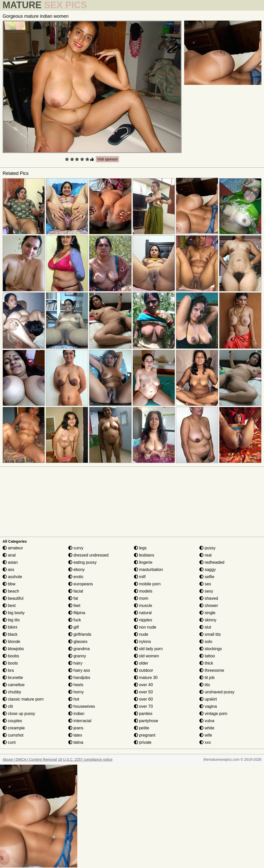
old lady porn (148, 649)
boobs (11, 656)
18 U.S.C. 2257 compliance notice (85, 759)
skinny (208, 620)
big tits (11, 620)
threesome (212, 670)
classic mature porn (23, 699)
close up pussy (19, 714)
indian (76, 714)
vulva (207, 721)
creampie (14, 728)
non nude (145, 627)
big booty (14, 613)
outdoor (144, 670)
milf (140, 577)
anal (9, 555)
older (141, 663)
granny (77, 656)
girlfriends (80, 634)
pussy (207, 548)
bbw (9, 584)
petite (142, 728)
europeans (81, 584)
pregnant (145, 735)
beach (11, 591)
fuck (75, 620)
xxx (205, 742)
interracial (80, 721)
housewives (82, 706)
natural (143, 613)
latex (75, 735)
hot (74, 699)
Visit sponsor (107, 159)
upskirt (208, 699)
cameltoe (14, 685)
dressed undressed (88, 555)
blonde (11, 642)
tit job (207, 678)
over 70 (143, 706)
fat (73, 598)
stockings (211, 649)
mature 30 (146, 678)
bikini (10, 627)
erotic (76, 577)
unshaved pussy (217, 692)
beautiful (13, 598)
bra (8, 670)
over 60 (143, 699)
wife (206, 735)
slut (205, 627)
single (207, 613)
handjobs (79, 678)
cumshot (13, 735)
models (143, 591)
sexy (206, 591)
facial (76, 591)
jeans (76, 728)
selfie (207, 577)
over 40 (143, 685)
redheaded (212, 562)
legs (140, 548)
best (9, 606)
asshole (12, 577)
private (143, 742)
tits (205, 685)
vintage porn (213, 714)
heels (76, 685)
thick (206, 663)
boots (10, 663)
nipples (143, 620)
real (205, 555)
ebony (76, 570)
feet (74, 606)
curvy (76, 548)
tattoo (207, 656)
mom (141, 598)
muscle (143, 606)
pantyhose (146, 721)
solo (206, 642)
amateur (13, 548)
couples (12, 721)
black (10, 634)
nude (141, 634)
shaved (209, 598)
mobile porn (147, 584)
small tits (210, 634)
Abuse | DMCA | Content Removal (30, 759)
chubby (12, 692)
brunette (13, 678)
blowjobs (13, 649)
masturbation (148, 570)
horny (76, 692)
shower (209, 606)
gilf (74, 627)
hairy (75, 663)
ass (8, 570)
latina (76, 742)
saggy (207, 570)
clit (8, 706)
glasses (78, 642)
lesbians (144, 555)
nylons (143, 642)
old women (147, 656)
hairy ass (79, 670)
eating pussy (82, 562)
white (207, 728)
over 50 (143, 692)
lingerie (143, 562)
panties (143, 714)
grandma (79, 649)
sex (205, 584)
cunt (9, 742)
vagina (208, 706)
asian (10, 562)
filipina (77, 613)
